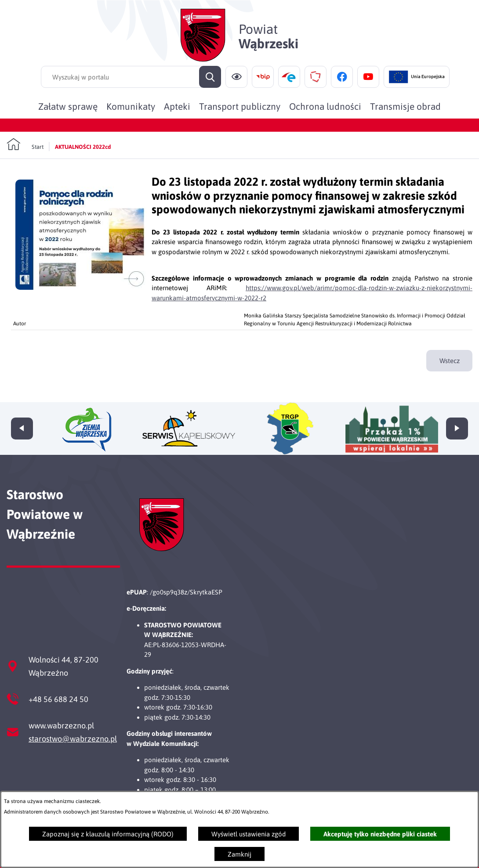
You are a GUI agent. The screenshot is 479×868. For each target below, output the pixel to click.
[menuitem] (68, 106)
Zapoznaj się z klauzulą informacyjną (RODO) (108, 834)
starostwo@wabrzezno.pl (73, 739)
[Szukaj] (210, 77)
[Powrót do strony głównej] (25, 144)
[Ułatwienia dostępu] (236, 77)
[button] (81, 287)
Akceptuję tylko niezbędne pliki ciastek (380, 834)
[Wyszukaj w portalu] (131, 77)
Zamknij (239, 854)
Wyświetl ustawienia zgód (249, 834)
